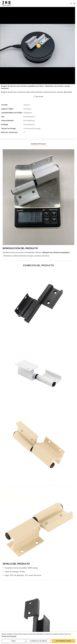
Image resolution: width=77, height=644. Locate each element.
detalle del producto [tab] (38, 151)
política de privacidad (9, 636)
